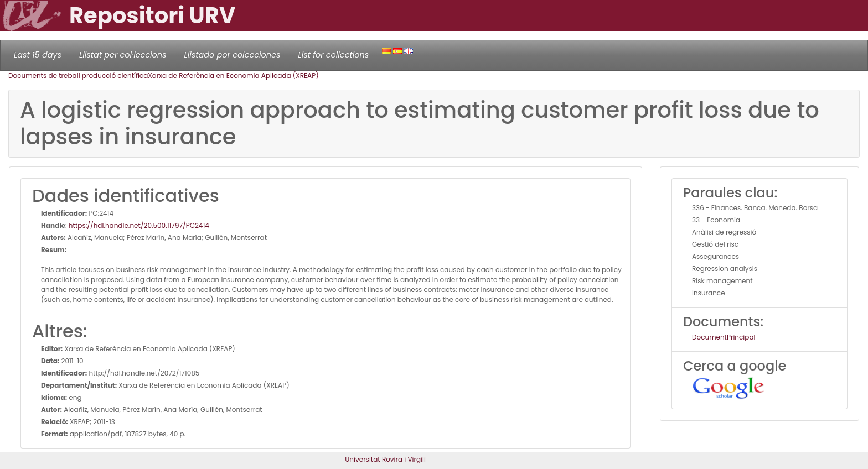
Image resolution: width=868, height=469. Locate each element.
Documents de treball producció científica (78, 75)
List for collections (333, 55)
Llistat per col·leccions (123, 55)
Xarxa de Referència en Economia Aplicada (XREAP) (233, 75)
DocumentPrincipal (724, 337)
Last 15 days (38, 55)
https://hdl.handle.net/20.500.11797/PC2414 (139, 225)
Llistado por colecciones (232, 55)
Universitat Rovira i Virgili (385, 459)
